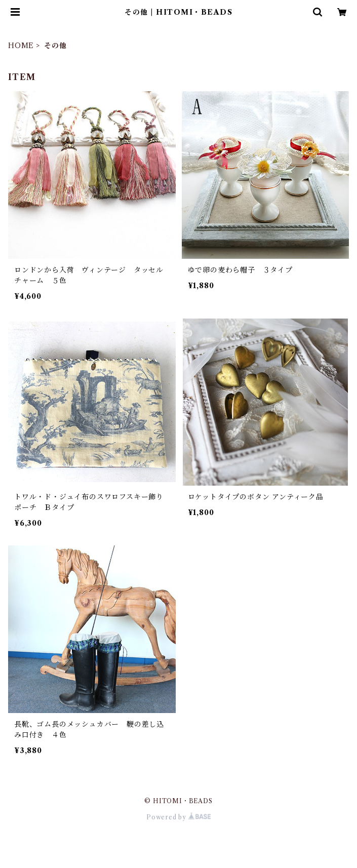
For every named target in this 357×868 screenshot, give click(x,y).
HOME (21, 46)
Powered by (178, 817)
